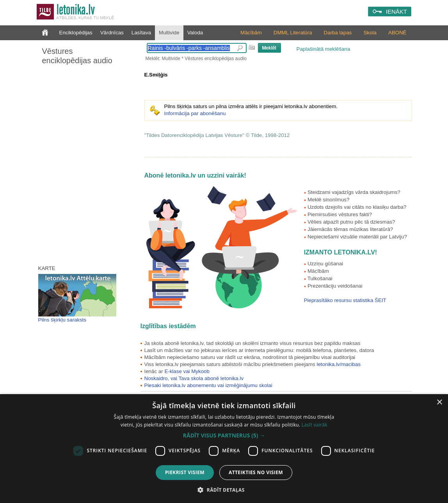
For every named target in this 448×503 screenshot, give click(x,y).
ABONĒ (397, 33)
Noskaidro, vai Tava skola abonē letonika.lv (194, 378)
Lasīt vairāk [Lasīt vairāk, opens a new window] (315, 425)
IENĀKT (396, 12)
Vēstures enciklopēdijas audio (77, 56)
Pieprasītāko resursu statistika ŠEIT (345, 300)
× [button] (439, 403)
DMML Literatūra (293, 33)
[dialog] (224, 449)
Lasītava (141, 33)
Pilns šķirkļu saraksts (62, 320)
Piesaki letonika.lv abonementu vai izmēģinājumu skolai (208, 385)
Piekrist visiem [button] (185, 472)
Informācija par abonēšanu (195, 113)
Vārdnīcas (112, 33)
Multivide (169, 33)
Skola (370, 33)
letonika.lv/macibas (339, 364)
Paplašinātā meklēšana (324, 49)
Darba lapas (338, 33)
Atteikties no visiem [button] (256, 472)
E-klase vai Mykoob (187, 371)
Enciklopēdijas (76, 33)
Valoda (195, 33)
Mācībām (251, 33)
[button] (224, 435)
